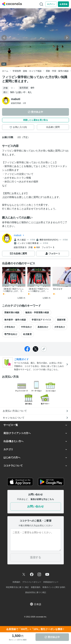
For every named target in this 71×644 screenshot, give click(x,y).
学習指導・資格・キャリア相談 (27, 71)
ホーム (5, 71)
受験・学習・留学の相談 (57, 71)
